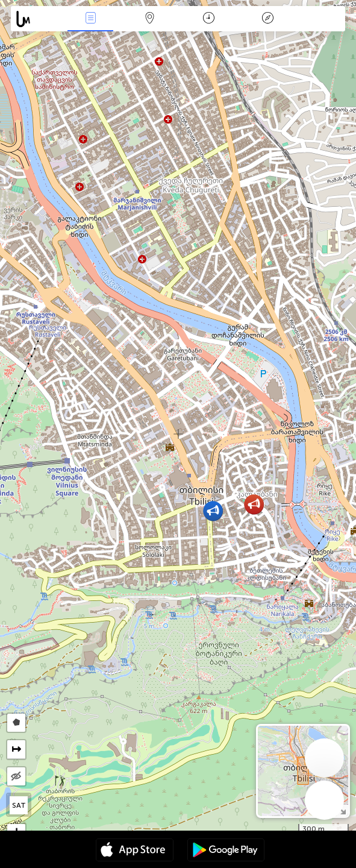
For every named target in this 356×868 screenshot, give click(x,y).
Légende (268, 19)
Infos (90, 19)
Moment (209, 19)
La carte (149, 19)
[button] (254, 504)
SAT (19, 805)
